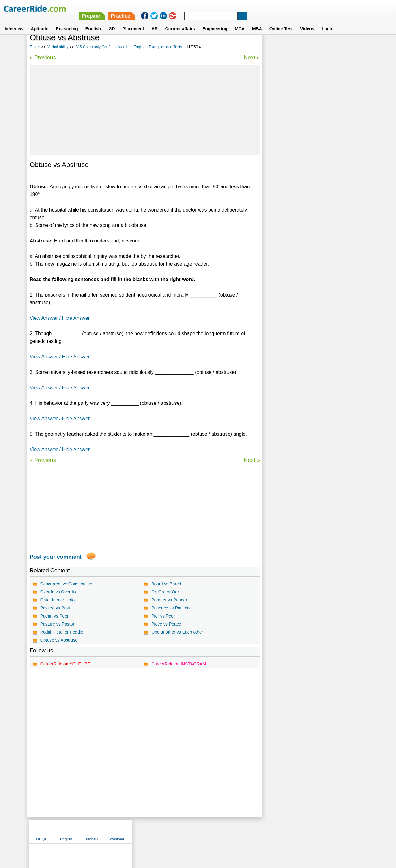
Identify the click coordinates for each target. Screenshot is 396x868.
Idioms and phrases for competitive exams (309, 192)
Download (350, 47)
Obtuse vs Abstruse (59, 640)
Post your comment (56, 557)
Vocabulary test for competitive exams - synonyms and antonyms (306, 178)
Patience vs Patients (171, 608)
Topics (35, 47)
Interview (14, 21)
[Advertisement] (145, 110)
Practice (266, 9)
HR (154, 21)
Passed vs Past (55, 608)
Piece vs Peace (166, 624)
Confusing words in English (295, 165)
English (93, 21)
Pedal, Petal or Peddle (62, 632)
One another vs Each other (177, 632)
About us (142, 831)
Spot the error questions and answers (304, 203)
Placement (133, 21)
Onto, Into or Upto (57, 600)
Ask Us (221, 831)
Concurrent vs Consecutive (66, 584)
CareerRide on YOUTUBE (65, 664)
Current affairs (180, 21)
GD (112, 21)
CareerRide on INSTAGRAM (179, 664)
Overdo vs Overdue (59, 592)
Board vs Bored (166, 584)
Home (121, 831)
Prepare (236, 9)
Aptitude (40, 21)
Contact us (167, 831)
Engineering (215, 21)
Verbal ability (58, 47)
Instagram (266, 831)
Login (328, 21)
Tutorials (326, 47)
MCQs (276, 47)
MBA (257, 21)
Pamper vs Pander (169, 600)
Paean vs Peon (55, 616)
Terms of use (195, 831)
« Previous (43, 58)
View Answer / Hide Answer (60, 318)
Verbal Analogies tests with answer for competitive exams (305, 151)
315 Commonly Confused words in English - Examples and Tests (129, 47)
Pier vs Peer (163, 616)
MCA (240, 21)
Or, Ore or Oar (165, 592)
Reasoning (67, 21)
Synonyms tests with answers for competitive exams (312, 216)
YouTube (242, 831)
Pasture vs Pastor (57, 624)
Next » (252, 58)
